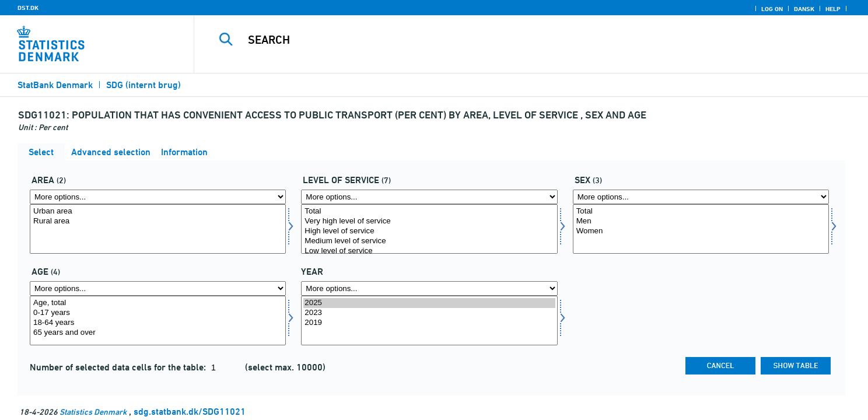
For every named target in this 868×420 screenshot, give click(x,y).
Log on (772, 9)
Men (701, 221)
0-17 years (158, 313)
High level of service (429, 231)
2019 (429, 323)
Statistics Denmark (93, 412)
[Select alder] (158, 321)
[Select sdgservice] (429, 229)
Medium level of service (429, 241)
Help (833, 9)
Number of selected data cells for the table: (119, 367)
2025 (429, 303)
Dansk (804, 9)
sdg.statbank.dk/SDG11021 (190, 412)
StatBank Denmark (55, 85)
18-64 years (158, 323)
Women (701, 231)
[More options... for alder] (158, 288)
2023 (429, 313)
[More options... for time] (429, 288)
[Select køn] (701, 229)
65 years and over (158, 333)
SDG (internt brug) (143, 85)
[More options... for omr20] (158, 197)
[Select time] (429, 321)
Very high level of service (429, 221)
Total (429, 211)
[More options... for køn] (701, 197)
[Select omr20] (158, 229)
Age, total (158, 303)
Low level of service (429, 251)
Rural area (158, 221)
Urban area (158, 211)
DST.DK (28, 8)
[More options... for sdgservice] (429, 197)
